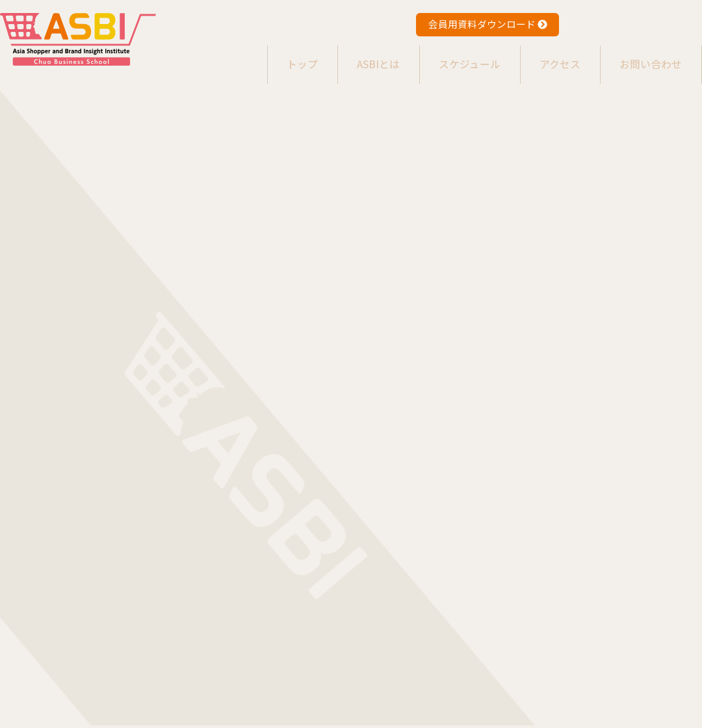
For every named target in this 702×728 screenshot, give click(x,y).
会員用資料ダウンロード (488, 24)
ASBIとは (365, 58)
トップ (284, 58)
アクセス (555, 58)
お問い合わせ (649, 58)
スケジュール (461, 58)
